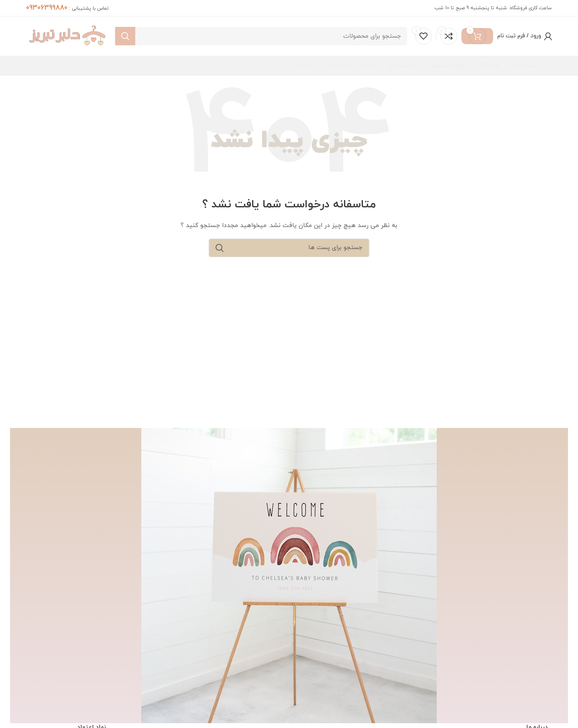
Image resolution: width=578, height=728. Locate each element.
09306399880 (47, 8)
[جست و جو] (261, 39)
